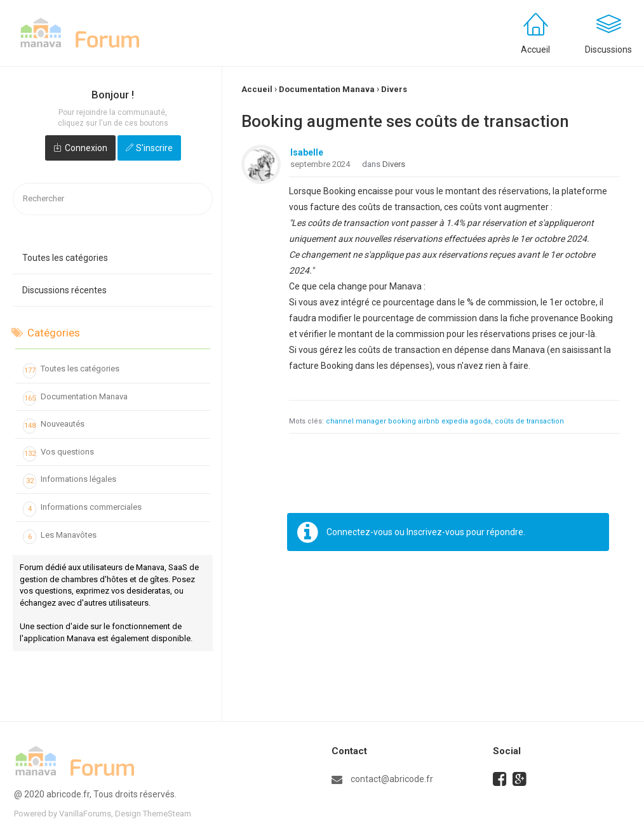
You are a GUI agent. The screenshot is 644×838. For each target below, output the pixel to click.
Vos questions (58, 454)
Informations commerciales (82, 509)
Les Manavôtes (60, 537)
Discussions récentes (64, 290)
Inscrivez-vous (435, 532)
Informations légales (70, 481)
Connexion (86, 148)
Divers (394, 164)
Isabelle (307, 152)
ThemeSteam (167, 814)
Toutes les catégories (65, 258)
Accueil (535, 50)
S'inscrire (154, 148)
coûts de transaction (529, 421)
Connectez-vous (359, 532)
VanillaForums (85, 814)
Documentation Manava (75, 399)
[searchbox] (113, 199)
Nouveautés (54, 426)
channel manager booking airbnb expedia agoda (408, 421)
